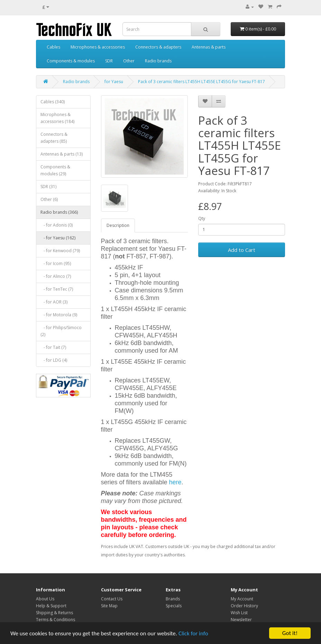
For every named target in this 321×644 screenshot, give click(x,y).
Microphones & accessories (98, 47)
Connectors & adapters (158, 47)
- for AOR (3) (54, 302)
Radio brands (158, 61)
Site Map (109, 606)
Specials (174, 606)
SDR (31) (48, 187)
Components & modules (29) (55, 170)
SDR (109, 61)
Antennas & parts (209, 47)
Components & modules (71, 61)
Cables (53, 47)
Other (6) (49, 199)
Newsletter (241, 620)
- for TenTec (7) (57, 289)
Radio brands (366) (59, 212)
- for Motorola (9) (59, 315)
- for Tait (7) (53, 347)
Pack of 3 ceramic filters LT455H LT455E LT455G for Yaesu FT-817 (201, 82)
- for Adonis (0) (57, 225)
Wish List (239, 613)
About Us (45, 599)
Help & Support (51, 606)
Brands (173, 599)
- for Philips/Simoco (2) (61, 331)
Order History (244, 606)
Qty (202, 218)
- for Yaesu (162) (58, 238)
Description (118, 225)
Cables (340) (53, 102)
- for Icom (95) (56, 263)
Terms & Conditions (56, 620)
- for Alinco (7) (56, 276)
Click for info (193, 634)
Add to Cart (242, 250)
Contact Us (112, 599)
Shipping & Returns (54, 613)
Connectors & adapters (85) (54, 138)
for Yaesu (114, 82)
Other (129, 61)
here (175, 482)
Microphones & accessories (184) (57, 118)
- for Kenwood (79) (60, 251)
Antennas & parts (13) (62, 154)
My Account (242, 599)
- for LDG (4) (54, 360)
